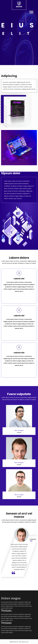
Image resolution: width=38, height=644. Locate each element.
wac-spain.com (24, 642)
